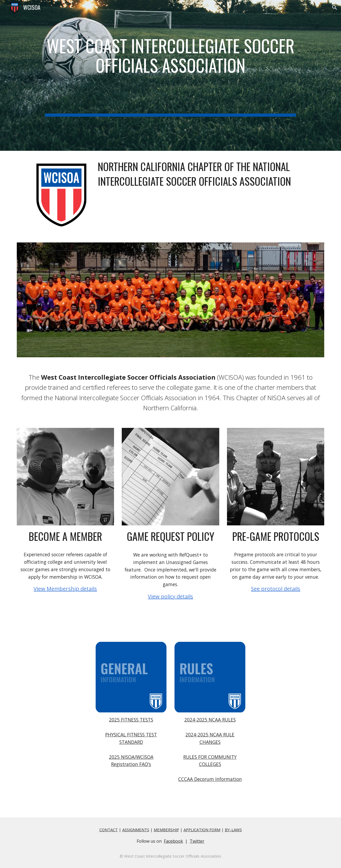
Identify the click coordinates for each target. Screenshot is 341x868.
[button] (335, 7)
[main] (170, 75)
